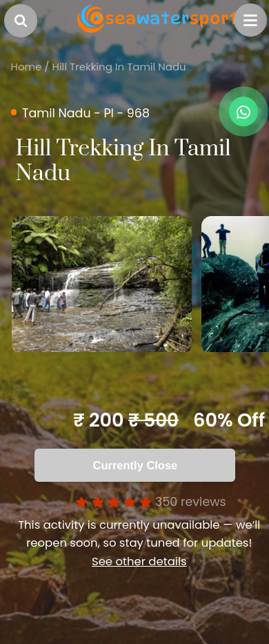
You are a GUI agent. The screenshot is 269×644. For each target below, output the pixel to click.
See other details (139, 562)
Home (27, 67)
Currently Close (136, 465)
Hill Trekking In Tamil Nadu (119, 67)
